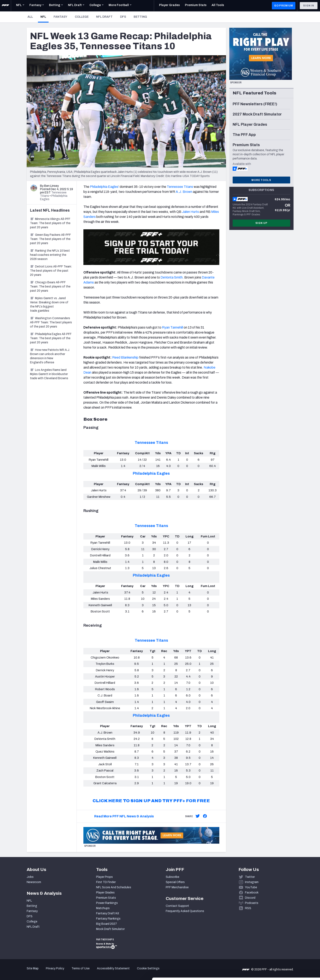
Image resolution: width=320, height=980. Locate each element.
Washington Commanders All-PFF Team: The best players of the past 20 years (51, 322)
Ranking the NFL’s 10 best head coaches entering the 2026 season (50, 255)
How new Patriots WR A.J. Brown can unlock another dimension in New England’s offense (50, 356)
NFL (45, 17)
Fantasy (60, 17)
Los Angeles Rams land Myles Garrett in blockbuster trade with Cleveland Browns (49, 374)
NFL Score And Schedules (114, 887)
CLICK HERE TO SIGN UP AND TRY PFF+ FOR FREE (151, 801)
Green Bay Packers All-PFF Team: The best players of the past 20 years (50, 239)
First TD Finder (106, 882)
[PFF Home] (5, 6)
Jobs (30, 877)
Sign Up (261, 223)
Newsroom (34, 882)
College (82, 17)
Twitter (250, 877)
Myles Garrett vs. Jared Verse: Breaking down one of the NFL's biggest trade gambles (49, 304)
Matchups (103, 908)
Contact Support (177, 906)
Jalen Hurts (190, 212)
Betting (140, 17)
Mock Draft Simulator (110, 929)
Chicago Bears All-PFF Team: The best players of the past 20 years (50, 287)
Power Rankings (107, 903)
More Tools (261, 180)
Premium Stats (106, 898)
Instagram (252, 882)
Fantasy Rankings (108, 919)
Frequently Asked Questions (185, 911)
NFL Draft (104, 17)
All (30, 17)
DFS (123, 17)
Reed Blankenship (125, 357)
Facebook (252, 893)
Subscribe (173, 877)
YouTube (251, 887)
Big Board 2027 (107, 924)
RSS (248, 908)
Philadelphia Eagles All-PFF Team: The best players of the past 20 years (51, 338)
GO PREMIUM (284, 6)
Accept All (285, 942)
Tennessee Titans (180, 187)
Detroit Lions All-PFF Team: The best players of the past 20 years (51, 271)
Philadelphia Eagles (104, 187)
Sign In (309, 6)
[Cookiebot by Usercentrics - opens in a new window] (27, 972)
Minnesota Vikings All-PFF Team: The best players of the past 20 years (50, 223)
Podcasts (252, 903)
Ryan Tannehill (173, 327)
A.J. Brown (184, 192)
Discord (250, 898)
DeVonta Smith (172, 277)
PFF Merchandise (177, 887)
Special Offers (175, 882)
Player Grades (105, 893)
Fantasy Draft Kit (108, 913)
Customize (285, 956)
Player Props (104, 877)
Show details (64, 972)
